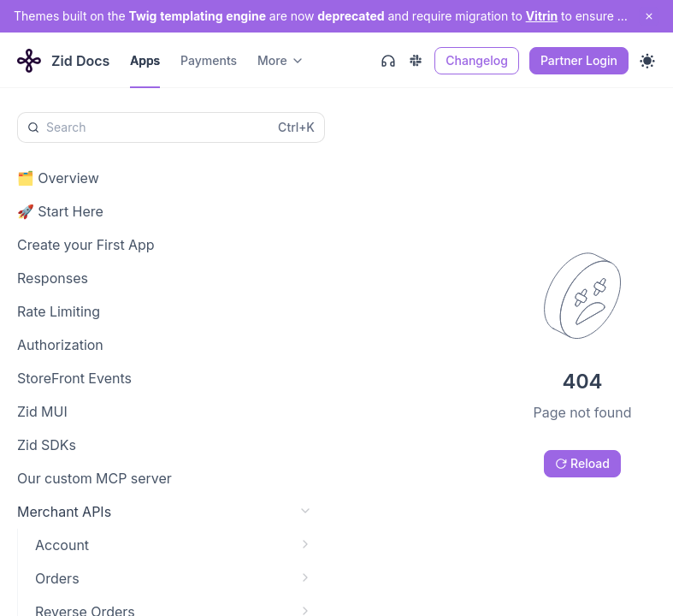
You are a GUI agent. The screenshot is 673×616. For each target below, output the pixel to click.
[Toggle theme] (647, 61)
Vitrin (542, 16)
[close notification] (649, 16)
